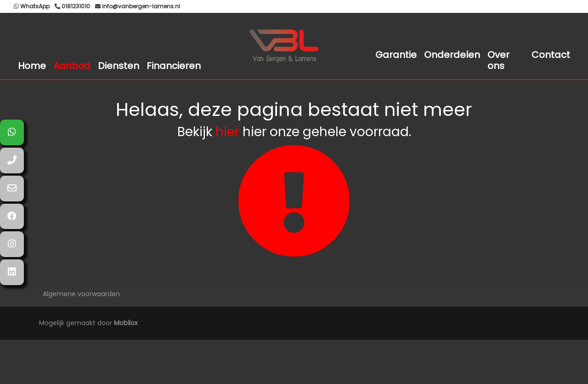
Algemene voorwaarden (81, 294)
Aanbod (72, 66)
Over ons (498, 60)
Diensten (119, 66)
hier (227, 132)
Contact (551, 55)
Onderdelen (452, 55)
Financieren (174, 66)
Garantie (396, 55)
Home (32, 66)
